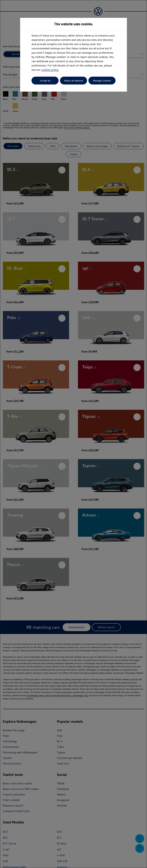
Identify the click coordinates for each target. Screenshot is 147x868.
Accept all (45, 81)
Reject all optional (73, 81)
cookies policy (50, 70)
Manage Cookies (102, 81)
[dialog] (73, 434)
